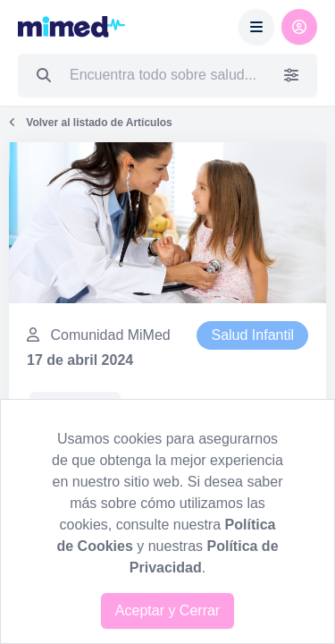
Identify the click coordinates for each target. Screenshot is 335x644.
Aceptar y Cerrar (167, 610)
